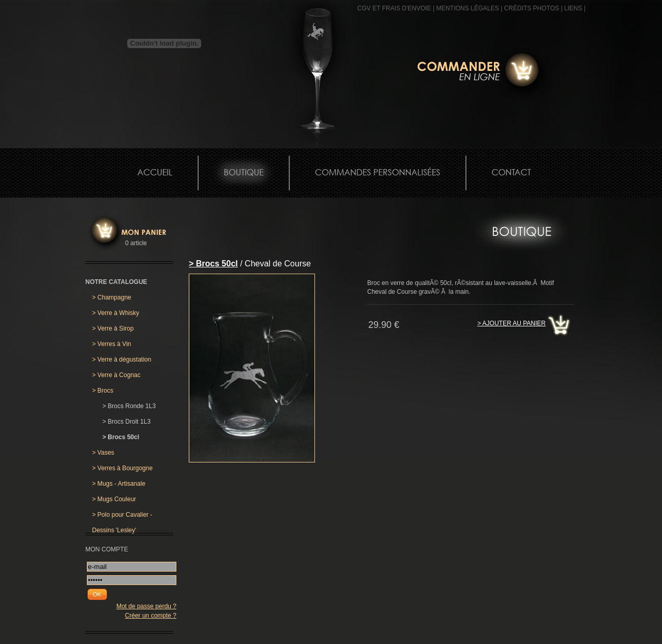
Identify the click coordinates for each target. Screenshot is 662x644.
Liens (573, 8)
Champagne (112, 297)
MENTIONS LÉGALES (467, 8)
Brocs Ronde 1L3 (129, 406)
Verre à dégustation (122, 360)
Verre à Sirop (113, 328)
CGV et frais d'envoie (394, 8)
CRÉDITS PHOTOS (532, 8)
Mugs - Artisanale (119, 484)
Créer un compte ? (151, 616)
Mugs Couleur (114, 499)
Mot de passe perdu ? (146, 606)
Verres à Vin (112, 344)
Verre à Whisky (116, 313)
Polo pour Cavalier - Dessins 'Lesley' (122, 517)
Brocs (103, 391)
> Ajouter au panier (511, 323)
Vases (103, 453)
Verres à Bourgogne (122, 468)
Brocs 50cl (121, 437)
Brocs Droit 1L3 (126, 422)
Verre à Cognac (116, 375)
